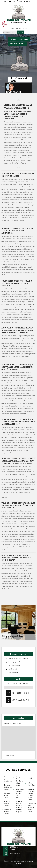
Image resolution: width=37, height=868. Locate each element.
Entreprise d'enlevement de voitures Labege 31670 (20, 781)
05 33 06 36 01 (8, 1)
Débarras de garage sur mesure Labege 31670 (20, 793)
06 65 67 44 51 (23, 1)
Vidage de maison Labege (7, 803)
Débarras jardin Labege (7, 795)
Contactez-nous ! (17, 44)
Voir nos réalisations (19, 39)
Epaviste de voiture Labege (8, 811)
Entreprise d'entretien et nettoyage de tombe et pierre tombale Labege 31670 (31, 791)
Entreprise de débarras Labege (8, 787)
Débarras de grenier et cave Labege (8, 779)
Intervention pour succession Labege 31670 (32, 807)
